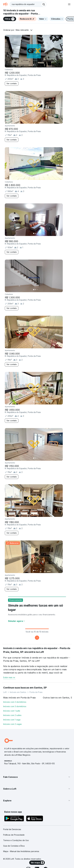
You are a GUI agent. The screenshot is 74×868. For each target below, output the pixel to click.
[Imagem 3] (38, 65)
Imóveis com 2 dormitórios (15, 702)
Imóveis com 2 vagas (12, 724)
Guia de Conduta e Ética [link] (14, 846)
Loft (5, 692)
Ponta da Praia (36, 692)
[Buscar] (44, 4)
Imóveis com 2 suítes (12, 715)
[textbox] (28, 4)
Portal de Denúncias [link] (12, 829)
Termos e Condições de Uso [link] (16, 840)
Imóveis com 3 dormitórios (15, 706)
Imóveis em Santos (18, 692)
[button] (37, 777)
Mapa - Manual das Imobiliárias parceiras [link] (21, 851)
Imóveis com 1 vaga (12, 720)
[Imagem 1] (34, 65)
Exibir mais (9, 677)
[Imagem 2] (36, 65)
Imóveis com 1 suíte (12, 711)
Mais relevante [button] (22, 30)
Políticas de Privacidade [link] (14, 835)
